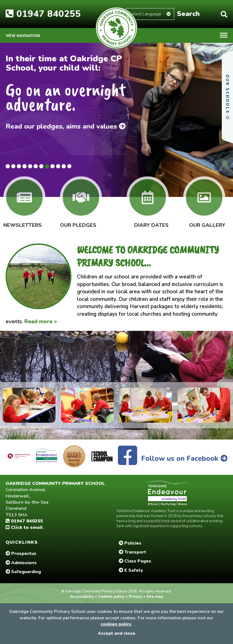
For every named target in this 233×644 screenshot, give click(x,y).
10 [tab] (58, 166)
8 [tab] (47, 167)
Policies (130, 543)
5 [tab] (30, 166)
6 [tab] (36, 166)
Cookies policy (111, 597)
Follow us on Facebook (173, 459)
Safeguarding (23, 572)
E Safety (131, 570)
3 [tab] (19, 166)
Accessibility (83, 597)
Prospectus (21, 554)
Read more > (41, 322)
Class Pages (135, 561)
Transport (132, 552)
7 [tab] (41, 166)
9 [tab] (53, 166)
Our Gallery (207, 221)
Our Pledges (78, 221)
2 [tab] (13, 166)
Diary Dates (151, 221)
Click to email (24, 527)
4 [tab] (25, 166)
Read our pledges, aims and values (66, 126)
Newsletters (23, 221)
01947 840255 (43, 14)
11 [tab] (64, 166)
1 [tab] (8, 166)
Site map (154, 597)
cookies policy (116, 624)
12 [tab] (69, 166)
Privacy (136, 597)
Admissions (21, 563)
